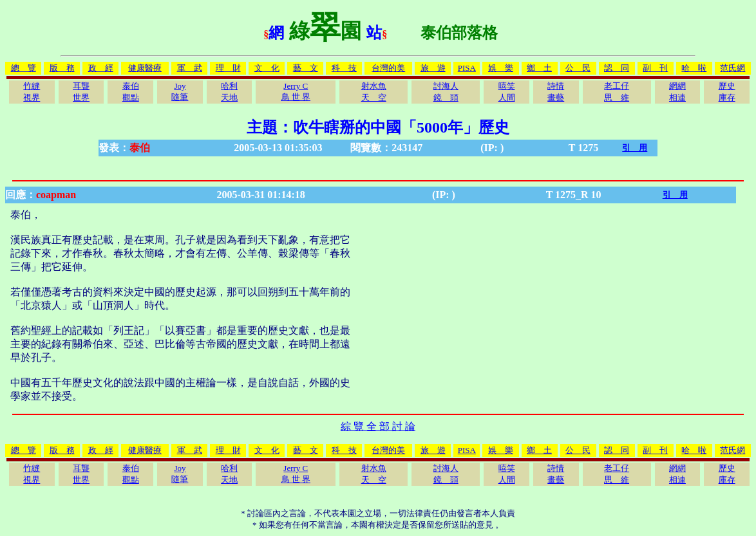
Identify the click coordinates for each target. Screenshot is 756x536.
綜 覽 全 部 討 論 (378, 426)
